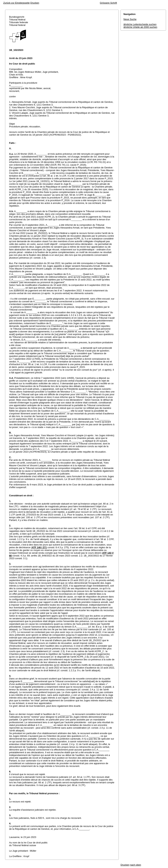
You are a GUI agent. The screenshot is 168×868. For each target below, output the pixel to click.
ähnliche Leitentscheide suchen (140, 24)
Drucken (35, 3)
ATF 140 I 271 (39, 547)
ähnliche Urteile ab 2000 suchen (140, 27)
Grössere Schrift (108, 3)
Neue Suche (130, 19)
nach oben (136, 865)
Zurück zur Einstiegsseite (16, 3)
